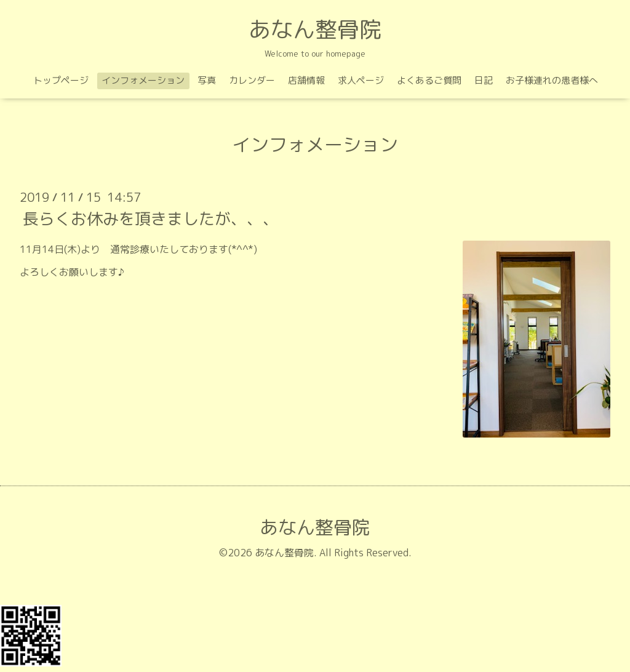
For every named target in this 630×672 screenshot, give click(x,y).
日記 (484, 80)
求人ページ (361, 80)
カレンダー (252, 80)
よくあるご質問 (429, 80)
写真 (207, 80)
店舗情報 (306, 80)
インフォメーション (143, 80)
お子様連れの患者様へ (552, 80)
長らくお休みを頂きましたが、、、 (151, 218)
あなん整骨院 (315, 29)
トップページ (61, 80)
